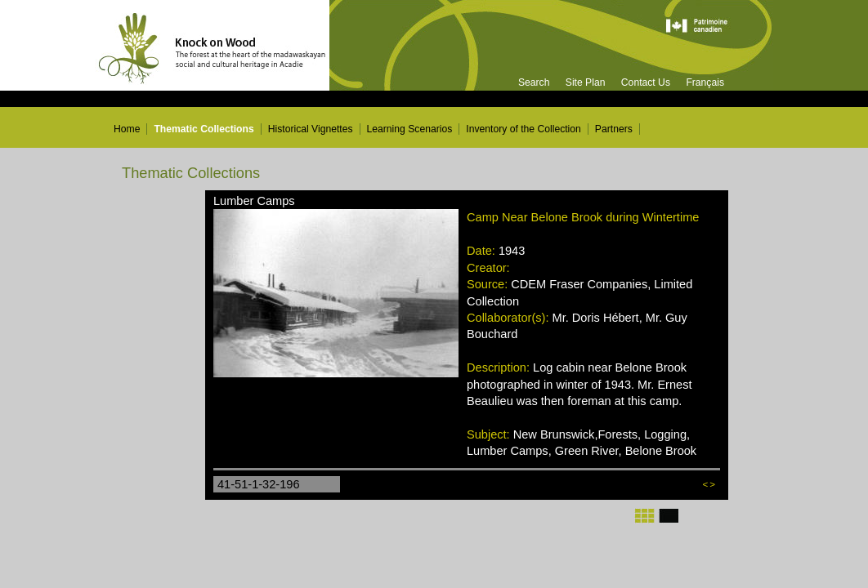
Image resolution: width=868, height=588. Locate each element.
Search (534, 82)
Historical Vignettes (311, 129)
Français (705, 82)
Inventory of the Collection (523, 129)
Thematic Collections (204, 129)
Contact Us (646, 82)
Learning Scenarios (410, 129)
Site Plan (586, 82)
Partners (614, 129)
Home (127, 129)
